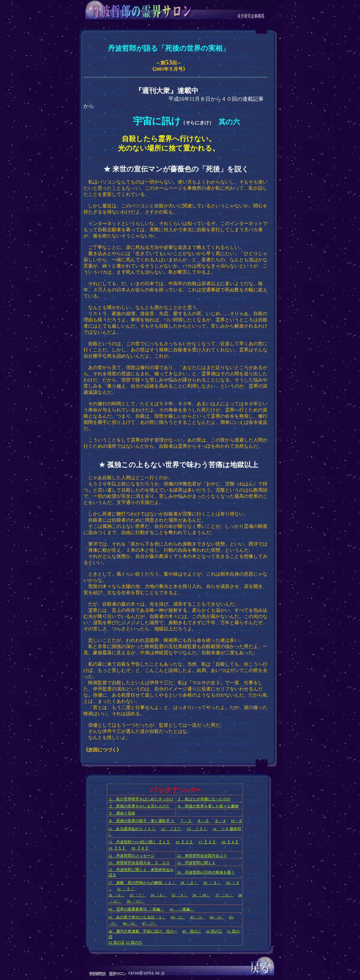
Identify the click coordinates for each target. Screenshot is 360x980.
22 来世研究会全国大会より (202, 856)
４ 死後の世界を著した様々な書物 (208, 806)
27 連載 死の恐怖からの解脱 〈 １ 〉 (143, 883)
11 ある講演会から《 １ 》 (132, 829)
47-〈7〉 (149, 923)
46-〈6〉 (130, 923)
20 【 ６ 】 (140, 848)
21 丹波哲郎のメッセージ (131, 856)
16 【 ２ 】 (185, 842)
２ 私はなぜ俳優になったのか (204, 799)
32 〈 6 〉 (117, 895)
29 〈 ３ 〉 (212, 883)
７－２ (186, 821)
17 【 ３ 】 (208, 842)
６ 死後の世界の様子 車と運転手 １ (142, 821)
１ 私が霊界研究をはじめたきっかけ (141, 799)
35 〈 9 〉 (179, 895)
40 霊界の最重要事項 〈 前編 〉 (137, 909)
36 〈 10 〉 (202, 895)
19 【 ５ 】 (118, 848)
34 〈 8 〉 (158, 895)
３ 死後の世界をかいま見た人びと (139, 806)
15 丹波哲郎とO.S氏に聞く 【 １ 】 (140, 842)
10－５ (237, 821)
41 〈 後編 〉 (182, 909)
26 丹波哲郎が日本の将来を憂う (206, 872)
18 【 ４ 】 (231, 842)
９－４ (220, 821)
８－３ (203, 821)
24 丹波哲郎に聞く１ (196, 863)
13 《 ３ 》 (197, 829)
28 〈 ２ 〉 (189, 883)
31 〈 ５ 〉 (126, 889)
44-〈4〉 (217, 917)
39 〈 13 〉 (136, 901)
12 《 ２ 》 (172, 829)
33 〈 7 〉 (138, 895)
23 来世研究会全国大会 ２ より (139, 863)
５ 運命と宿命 (122, 813)
